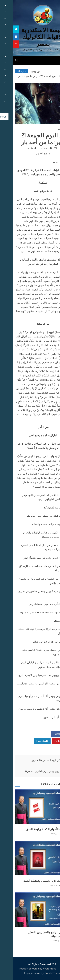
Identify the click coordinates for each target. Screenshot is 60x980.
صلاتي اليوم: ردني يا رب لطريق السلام (34, 771)
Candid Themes (41, 973)
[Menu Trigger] (53, 7)
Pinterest (48, 741)
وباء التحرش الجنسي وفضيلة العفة (33, 881)
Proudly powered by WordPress (25, 969)
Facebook (48, 734)
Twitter (29, 734)
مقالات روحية (50, 129)
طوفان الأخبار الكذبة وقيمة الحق (34, 829)
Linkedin (29, 741)
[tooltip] (3, 29)
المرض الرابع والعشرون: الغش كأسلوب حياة (35, 934)
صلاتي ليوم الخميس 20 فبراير (34, 760)
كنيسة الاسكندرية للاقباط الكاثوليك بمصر (30, 37)
